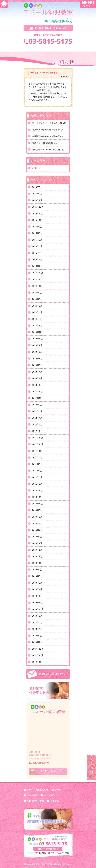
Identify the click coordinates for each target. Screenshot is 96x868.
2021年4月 (37, 471)
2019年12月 (38, 556)
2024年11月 (38, 279)
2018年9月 (37, 616)
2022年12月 (38, 391)
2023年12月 (38, 332)
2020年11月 (38, 497)
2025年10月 (38, 220)
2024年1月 (37, 326)
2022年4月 (37, 418)
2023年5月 (37, 365)
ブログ (58, 790)
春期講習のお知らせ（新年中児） (48, 130)
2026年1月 (37, 200)
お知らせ (36, 168)
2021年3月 (37, 477)
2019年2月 (37, 589)
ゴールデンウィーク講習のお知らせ (49, 123)
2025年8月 (37, 233)
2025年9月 (37, 227)
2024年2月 (37, 319)
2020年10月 (38, 504)
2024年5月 (37, 306)
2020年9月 (37, 510)
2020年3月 (37, 537)
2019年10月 (38, 563)
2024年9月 (37, 293)
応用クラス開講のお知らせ (45, 143)
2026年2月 (37, 194)
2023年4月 (37, 372)
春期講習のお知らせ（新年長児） (48, 136)
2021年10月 (38, 451)
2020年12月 (38, 491)
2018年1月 (37, 642)
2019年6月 (37, 576)
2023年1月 (37, 385)
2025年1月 (37, 266)
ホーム (30, 790)
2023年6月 (37, 359)
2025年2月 (37, 260)
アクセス (55, 801)
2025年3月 (37, 253)
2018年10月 (38, 609)
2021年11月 (38, 444)
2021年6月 (37, 464)
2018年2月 (37, 636)
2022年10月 (38, 398)
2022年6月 (37, 411)
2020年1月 (37, 550)
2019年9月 (37, 570)
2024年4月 (37, 312)
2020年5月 (37, 523)
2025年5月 (37, 246)
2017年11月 (38, 655)
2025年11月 (38, 213)
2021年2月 (37, 484)
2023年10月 (38, 339)
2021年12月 (38, 438)
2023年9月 (37, 345)
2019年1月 (37, 596)
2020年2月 (37, 543)
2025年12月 (38, 207)
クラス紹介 (32, 795)
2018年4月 (37, 629)
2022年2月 (37, 425)
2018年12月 (38, 603)
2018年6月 (37, 622)
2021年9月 (37, 457)
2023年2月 (37, 378)
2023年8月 (37, 352)
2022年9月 (37, 405)
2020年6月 (37, 517)
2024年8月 (37, 299)
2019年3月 (37, 583)
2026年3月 (37, 187)
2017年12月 (38, 649)
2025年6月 (37, 240)
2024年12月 (38, 273)
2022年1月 (37, 431)
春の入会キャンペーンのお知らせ (48, 149)
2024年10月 (38, 286)
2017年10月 (38, 662)
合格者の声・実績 (35, 801)
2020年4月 (37, 530)
